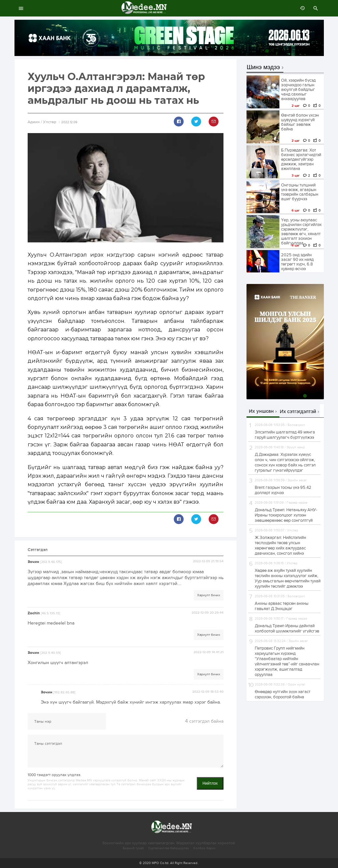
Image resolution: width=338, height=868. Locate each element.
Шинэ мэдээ (263, 67)
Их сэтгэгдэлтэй (298, 411)
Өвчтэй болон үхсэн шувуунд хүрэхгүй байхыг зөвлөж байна (300, 122)
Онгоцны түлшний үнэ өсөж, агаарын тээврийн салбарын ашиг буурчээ (300, 192)
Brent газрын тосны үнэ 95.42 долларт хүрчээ (283, 490)
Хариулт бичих (209, 595)
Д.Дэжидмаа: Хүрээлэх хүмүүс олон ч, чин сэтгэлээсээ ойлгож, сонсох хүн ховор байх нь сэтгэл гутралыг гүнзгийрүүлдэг (285, 462)
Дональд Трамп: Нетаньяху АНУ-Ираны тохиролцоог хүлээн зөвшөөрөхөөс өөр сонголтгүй (286, 515)
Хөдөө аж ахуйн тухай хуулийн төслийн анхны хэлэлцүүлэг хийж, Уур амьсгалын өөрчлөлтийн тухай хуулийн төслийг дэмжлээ (288, 578)
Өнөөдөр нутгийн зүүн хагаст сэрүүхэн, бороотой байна (283, 694)
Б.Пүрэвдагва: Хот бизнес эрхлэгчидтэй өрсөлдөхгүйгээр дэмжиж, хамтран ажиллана (301, 159)
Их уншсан (261, 411)
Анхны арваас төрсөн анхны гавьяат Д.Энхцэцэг (282, 606)
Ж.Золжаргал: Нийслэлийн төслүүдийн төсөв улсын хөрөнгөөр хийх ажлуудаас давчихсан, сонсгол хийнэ (280, 546)
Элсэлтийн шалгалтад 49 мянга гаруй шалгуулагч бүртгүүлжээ (285, 435)
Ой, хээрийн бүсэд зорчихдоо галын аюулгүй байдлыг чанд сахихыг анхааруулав (298, 90)
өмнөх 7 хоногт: (301, 8)
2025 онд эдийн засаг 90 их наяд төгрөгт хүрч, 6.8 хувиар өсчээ (297, 262)
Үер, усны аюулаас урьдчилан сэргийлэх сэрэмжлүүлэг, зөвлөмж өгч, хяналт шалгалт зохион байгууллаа (301, 232)
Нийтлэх (210, 783)
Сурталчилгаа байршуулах (169, 848)
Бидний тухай (133, 848)
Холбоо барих (204, 848)
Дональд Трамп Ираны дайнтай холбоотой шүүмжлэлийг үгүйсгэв (287, 629)
